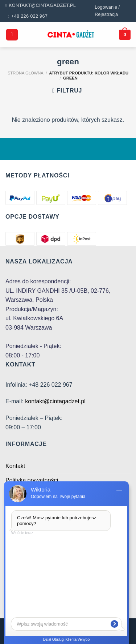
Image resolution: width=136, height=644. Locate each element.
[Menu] (12, 35)
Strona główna (26, 73)
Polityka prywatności (32, 480)
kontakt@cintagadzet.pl (55, 401)
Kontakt (15, 466)
